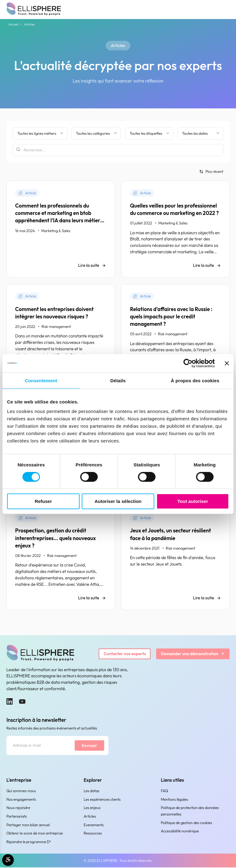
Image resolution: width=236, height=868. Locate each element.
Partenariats (17, 817)
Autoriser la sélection (118, 501)
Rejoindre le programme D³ (29, 842)
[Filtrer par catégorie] (96, 134)
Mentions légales (175, 800)
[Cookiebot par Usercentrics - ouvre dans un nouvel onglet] (188, 363)
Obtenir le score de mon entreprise (35, 834)
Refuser (43, 501)
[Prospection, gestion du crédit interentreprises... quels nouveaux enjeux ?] (61, 558)
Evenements (94, 825)
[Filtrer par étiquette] (149, 134)
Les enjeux (92, 808)
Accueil (14, 24)
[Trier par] (211, 171)
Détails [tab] (118, 381)
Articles (90, 817)
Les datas (91, 791)
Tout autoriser (193, 501)
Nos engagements (21, 800)
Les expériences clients (102, 800)
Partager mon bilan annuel (28, 825)
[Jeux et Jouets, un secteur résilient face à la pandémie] (175, 558)
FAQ (165, 791)
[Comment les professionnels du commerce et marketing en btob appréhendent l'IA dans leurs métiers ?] (61, 229)
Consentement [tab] (41, 381)
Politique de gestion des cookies (187, 823)
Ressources (93, 834)
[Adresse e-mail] (41, 746)
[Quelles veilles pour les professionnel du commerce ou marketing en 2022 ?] (175, 229)
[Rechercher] (118, 150)
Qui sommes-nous (21, 791)
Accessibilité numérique (180, 832)
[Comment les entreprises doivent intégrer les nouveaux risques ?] (61, 336)
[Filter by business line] (40, 134)
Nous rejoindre (18, 808)
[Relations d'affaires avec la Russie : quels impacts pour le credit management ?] (175, 336)
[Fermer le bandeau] (227, 363)
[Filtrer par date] (200, 134)
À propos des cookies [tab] (195, 381)
